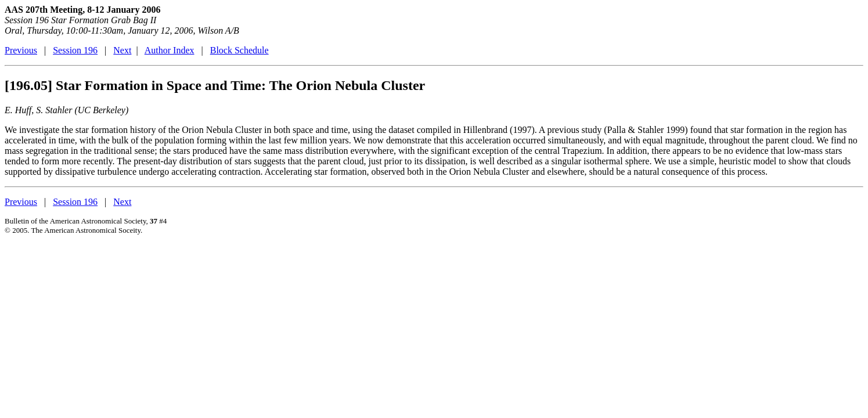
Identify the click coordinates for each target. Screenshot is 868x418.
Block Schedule (239, 50)
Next (122, 50)
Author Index (170, 50)
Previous (21, 50)
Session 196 (75, 50)
